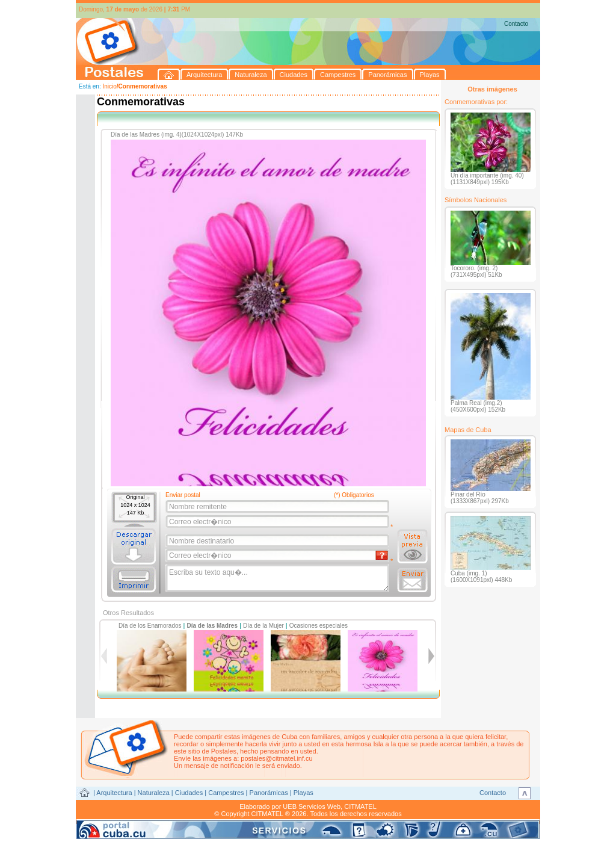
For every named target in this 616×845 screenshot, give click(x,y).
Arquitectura (114, 793)
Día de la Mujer (263, 626)
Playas (303, 793)
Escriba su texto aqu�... (278, 578)
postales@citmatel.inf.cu (276, 758)
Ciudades (189, 793)
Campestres (226, 793)
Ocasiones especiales (319, 626)
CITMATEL (360, 806)
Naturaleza (154, 793)
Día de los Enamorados (150, 626)
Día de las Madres (212, 626)
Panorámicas (269, 793)
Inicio (109, 86)
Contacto (516, 24)
